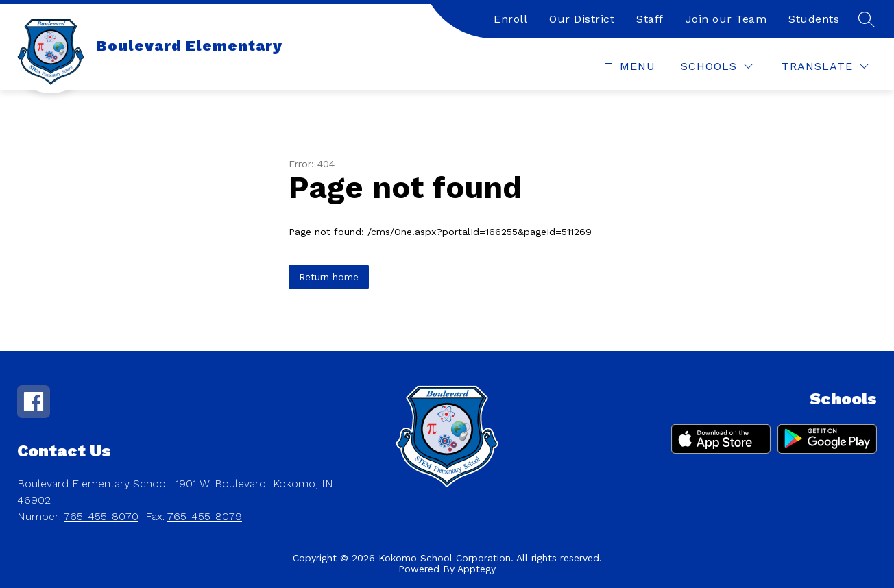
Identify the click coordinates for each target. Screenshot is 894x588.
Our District (582, 19)
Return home (329, 277)
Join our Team (726, 19)
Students (814, 19)
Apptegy (476, 569)
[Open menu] (628, 66)
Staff (650, 19)
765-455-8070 (101, 516)
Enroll (510, 19)
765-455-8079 (205, 516)
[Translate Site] (825, 66)
